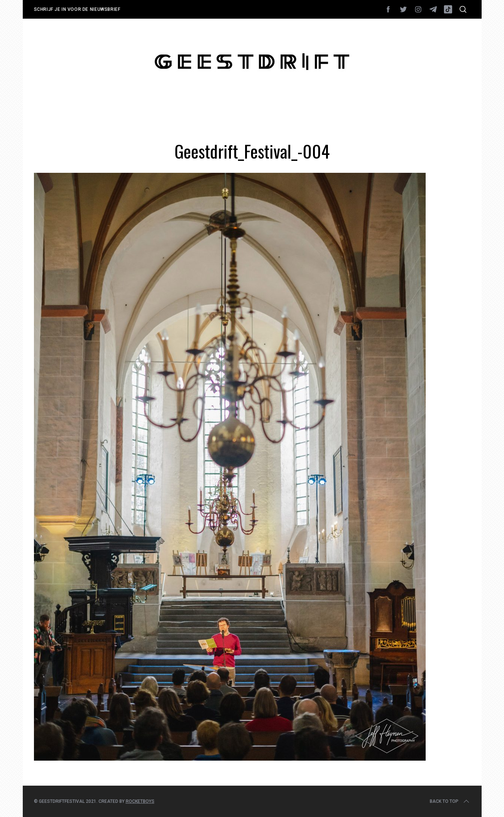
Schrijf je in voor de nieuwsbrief (77, 9)
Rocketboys (140, 801)
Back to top (450, 801)
